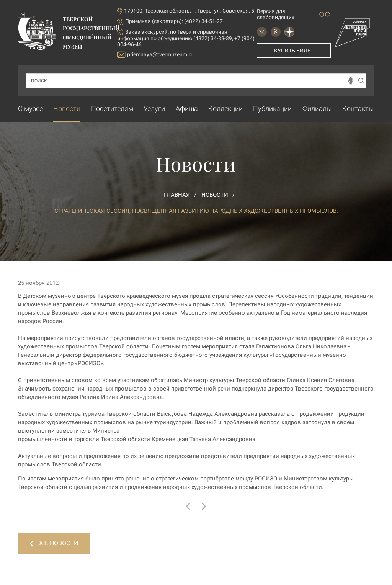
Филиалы (317, 109)
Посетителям (112, 109)
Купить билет (294, 51)
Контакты (358, 109)
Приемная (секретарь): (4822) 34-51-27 (174, 21)
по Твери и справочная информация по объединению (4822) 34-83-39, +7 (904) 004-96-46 (186, 38)
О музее (30, 109)
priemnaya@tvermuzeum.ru (155, 55)
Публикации (272, 109)
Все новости (54, 543)
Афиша (187, 109)
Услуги (154, 109)
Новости (67, 109)
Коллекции (225, 109)
